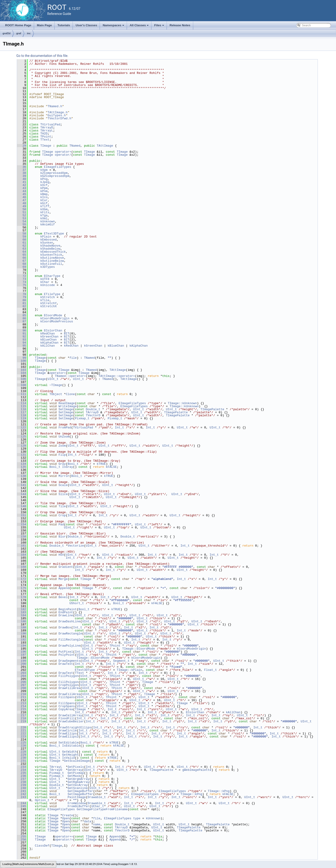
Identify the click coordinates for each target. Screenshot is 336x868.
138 (22, 476)
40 (22, 179)
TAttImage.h (58, 112)
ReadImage (67, 403)
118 (22, 415)
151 (22, 515)
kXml (44, 218)
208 (22, 688)
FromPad (65, 427)
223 (22, 737)
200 (22, 664)
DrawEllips (68, 734)
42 (22, 185)
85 (22, 315)
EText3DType (54, 234)
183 (22, 612)
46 (22, 197)
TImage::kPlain (129, 670)
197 (22, 655)
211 (22, 697)
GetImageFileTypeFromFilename (102, 809)
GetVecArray (78, 785)
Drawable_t (97, 797)
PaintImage (77, 797)
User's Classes (86, 25)
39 (22, 176)
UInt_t (53, 379)
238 (22, 782)
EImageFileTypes (58, 167)
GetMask (74, 776)
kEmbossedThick (53, 252)
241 (22, 791)
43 (22, 188)
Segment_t (121, 661)
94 (22, 343)
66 (22, 258)
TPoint (46, 137)
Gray (62, 464)
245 (22, 806)
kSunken (47, 243)
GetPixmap (76, 773)
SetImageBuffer (80, 794)
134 (22, 464)
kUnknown (48, 221)
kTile (45, 300)
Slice (63, 494)
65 (22, 255)
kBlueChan (49, 340)
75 (22, 285)
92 (22, 337)
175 (22, 588)
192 (22, 640)
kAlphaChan (49, 343)
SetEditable (69, 743)
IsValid (68, 758)
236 (22, 776)
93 (22, 340)
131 (22, 455)
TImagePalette (212, 409)
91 (22, 334)
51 (22, 212)
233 (22, 767)
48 (22, 203)
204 (22, 676)
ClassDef (42, 846)
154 (22, 524)
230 (22, 758)
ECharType (52, 276)
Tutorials (64, 25)
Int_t (120, 427)
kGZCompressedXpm (55, 176)
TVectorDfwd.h (59, 118)
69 (22, 267)
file (73, 358)
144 (22, 494)
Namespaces (114, 27)
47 (22, 200)
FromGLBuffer (79, 806)
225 (22, 743)
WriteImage (68, 406)
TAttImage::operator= (117, 376)
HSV (61, 555)
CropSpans (67, 706)
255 (22, 837)
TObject (56, 394)
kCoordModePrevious (57, 321)
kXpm (44, 170)
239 (22, 785)
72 (22, 276)
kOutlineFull (51, 264)
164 (22, 555)
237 (22, 779)
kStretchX (49, 306)
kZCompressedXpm (54, 173)
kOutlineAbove (52, 258)
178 (22, 597)
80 (22, 300)
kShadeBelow (50, 249)
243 (22, 797)
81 (22, 303)
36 (22, 167)
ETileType (52, 294)
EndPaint (66, 612)
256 (22, 840)
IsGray (68, 467)
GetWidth (69, 752)
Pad (61, 524)
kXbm (44, 209)
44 (22, 191)
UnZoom (64, 437)
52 (22, 215)
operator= (58, 373)
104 (22, 373)
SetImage (66, 409)
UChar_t (98, 806)
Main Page (44, 25)
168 (22, 567)
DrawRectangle (70, 634)
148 (22, 506)
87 (22, 321)
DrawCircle (68, 730)
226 (22, 746)
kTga (44, 215)
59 (22, 237)
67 (22, 261)
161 (22, 546)
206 (22, 682)
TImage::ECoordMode (139, 649)
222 (22, 734)
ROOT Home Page (18, 25)
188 (22, 627)
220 (22, 727)
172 (22, 579)
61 (22, 243)
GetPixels (76, 767)
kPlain (46, 237)
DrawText (66, 664)
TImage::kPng (219, 791)
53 (22, 218)
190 (22, 634)
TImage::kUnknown (182, 403)
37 (22, 170)
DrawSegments (70, 661)
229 (22, 755)
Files (159, 27)
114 (22, 403)
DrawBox (65, 627)
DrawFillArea (70, 688)
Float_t (211, 670)
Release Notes (180, 25)
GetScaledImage (77, 761)
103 (22, 370)
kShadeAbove (50, 246)
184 (22, 615)
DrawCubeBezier (71, 721)
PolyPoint (67, 655)
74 (22, 282)
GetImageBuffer (80, 791)
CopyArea (66, 709)
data (88, 821)
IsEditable (71, 746)
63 (22, 249)
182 (22, 609)
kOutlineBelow (52, 261)
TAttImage (105, 146)
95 (22, 346)
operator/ (63, 155)
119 (22, 418)
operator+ (63, 152)
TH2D (44, 134)
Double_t (93, 409)
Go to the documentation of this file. (42, 56)
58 (22, 234)
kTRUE (101, 464)
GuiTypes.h (57, 115)
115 (22, 406)
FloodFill (67, 718)
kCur (44, 200)
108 (22, 385)
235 (22, 773)
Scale (63, 485)
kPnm (44, 191)
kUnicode (48, 285)
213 (22, 703)
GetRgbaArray (79, 782)
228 (22, 752)
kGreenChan (49, 337)
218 (22, 718)
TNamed (75, 146)
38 (22, 173)
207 (22, 685)
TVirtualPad (50, 124)
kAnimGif (48, 224)
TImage (46, 146)
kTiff (45, 206)
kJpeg (45, 182)
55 (22, 224)
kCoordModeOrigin (55, 318)
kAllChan (48, 346)
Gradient (66, 567)
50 (22, 209)
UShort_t (77, 603)
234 (22, 770)
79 (22, 297)
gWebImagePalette (197, 770)
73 (22, 279)
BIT (67, 334)
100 (22, 361)
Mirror (64, 476)
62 (22, 246)
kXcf (44, 185)
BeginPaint (68, 609)
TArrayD (47, 127)
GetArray (75, 770)
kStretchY (49, 303)
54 (22, 221)
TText (45, 140)
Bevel (63, 597)
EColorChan (53, 331)
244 (22, 803)
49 (22, 206)
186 (22, 621)
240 (22, 788)
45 (22, 194)
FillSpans (67, 697)
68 (22, 264)
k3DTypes (48, 267)
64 (22, 252)
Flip (62, 455)
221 (22, 730)
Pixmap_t (82, 418)
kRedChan (48, 334)
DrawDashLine (70, 621)
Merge (63, 579)
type (137, 818)
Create (68, 815)
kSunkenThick (51, 255)
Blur (62, 537)
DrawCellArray (70, 715)
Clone (70, 394)
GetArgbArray (79, 779)
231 (22, 761)
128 (22, 446)
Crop (62, 515)
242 (22, 794)
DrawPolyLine (70, 646)
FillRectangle (70, 640)
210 (22, 694)
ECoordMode (53, 315)
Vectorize (76, 546)
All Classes (140, 27)
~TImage (56, 385)
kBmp (44, 194)
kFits (45, 212)
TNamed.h (55, 106)
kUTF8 (45, 279)
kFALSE (111, 467)
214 (22, 706)
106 (22, 379)
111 (22, 394)
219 (22, 721)
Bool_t (73, 464)
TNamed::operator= (70, 376)
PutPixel (66, 652)
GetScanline (78, 788)
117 (22, 412)
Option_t (42, 800)
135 (22, 467)
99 (22, 358)
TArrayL (47, 131)
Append (64, 588)
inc (29, 33)
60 (22, 240)
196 (22, 652)
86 (22, 318)
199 (22, 661)
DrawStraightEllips (75, 727)
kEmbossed (49, 240)
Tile (62, 506)
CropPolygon (69, 685)
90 (22, 331)
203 (22, 673)
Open (66, 818)
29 (22, 146)
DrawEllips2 (69, 737)
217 (22, 715)
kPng (44, 179)
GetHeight (70, 755)
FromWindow (77, 803)
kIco (44, 197)
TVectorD (93, 415)
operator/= (64, 840)
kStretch (48, 297)
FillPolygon (69, 676)
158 (22, 537)
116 (22, 409)
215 (22, 709)
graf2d (7, 33)
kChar (45, 282)
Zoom (62, 446)
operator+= (64, 837)
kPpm (44, 188)
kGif (44, 203)
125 (22, 437)
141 (22, 485)
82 (22, 306)
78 (22, 294)
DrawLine (66, 615)
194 (22, 646)
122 (22, 427)
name (97, 824)
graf (19, 33)
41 (22, 182)
